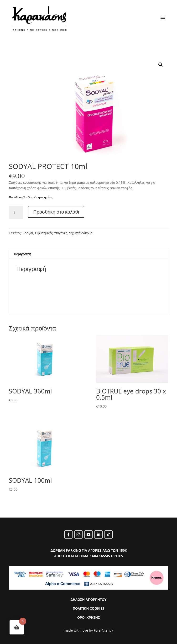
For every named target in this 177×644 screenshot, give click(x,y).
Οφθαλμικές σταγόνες (51, 233)
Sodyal (28, 233)
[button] (161, 65)
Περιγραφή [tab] (23, 254)
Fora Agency (103, 630)
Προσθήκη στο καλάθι (56, 212)
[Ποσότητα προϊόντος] (16, 213)
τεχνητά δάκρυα (81, 233)
